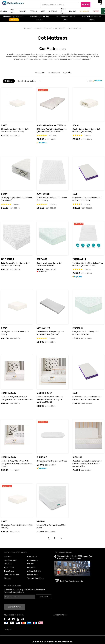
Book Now (14, 20)
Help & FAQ (32, 567)
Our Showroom (10, 560)
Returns (30, 564)
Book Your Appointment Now (72, 581)
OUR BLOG (8, 564)
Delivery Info (32, 560)
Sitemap (7, 578)
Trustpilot (7, 630)
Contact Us (32, 557)
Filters (9, 81)
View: (37, 73)
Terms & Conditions (36, 578)
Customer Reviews (12, 575)
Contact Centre (15, 607)
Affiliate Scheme (34, 571)
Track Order (9, 571)
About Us (8, 557)
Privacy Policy (33, 575)
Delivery (35, 17)
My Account (9, 567)
